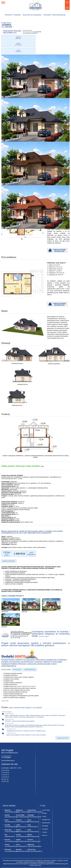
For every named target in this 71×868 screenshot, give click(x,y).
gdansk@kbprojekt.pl (6, 804)
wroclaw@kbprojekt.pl (17, 838)
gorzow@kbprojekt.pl (17, 804)
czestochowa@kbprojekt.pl (29, 799)
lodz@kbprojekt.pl (29, 814)
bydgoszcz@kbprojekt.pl (17, 799)
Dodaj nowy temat (63, 725)
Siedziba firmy (46, 807)
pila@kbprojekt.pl (6, 823)
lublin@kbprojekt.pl (17, 814)
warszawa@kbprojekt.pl (6, 838)
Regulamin (38, 860)
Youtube (45, 819)
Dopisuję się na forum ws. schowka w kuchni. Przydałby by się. (26, 718)
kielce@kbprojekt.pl (29, 809)
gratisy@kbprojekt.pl (9, 653)
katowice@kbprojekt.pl (17, 809)
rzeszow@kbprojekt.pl (6, 828)
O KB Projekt (46, 797)
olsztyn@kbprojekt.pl (17, 819)
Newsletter (45, 813)
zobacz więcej (5, 688)
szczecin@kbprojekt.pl (29, 828)
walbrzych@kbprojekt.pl (29, 833)
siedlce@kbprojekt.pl (17, 828)
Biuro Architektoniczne (10, 740)
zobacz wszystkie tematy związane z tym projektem (25, 695)
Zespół (44, 803)
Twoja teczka (67, 5)
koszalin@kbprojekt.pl (6, 814)
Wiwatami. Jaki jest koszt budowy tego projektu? (20, 708)
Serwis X (45, 822)
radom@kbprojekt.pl (29, 823)
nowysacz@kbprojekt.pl (6, 819)
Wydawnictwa (46, 810)
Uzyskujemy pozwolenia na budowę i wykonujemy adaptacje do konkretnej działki (51, 621)
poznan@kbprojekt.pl (17, 823)
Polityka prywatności (27, 860)
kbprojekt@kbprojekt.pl (21, 623)
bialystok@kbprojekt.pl (6, 799)
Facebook (45, 816)
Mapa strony (47, 860)
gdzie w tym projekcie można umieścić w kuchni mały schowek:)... (27, 722)
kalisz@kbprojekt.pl (6, 809)
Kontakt (44, 800)
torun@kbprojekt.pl (17, 833)
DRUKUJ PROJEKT (9, 548)
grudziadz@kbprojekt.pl (29, 804)
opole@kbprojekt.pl (29, 819)
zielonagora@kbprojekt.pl (29, 838)
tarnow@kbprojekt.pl (6, 833)
